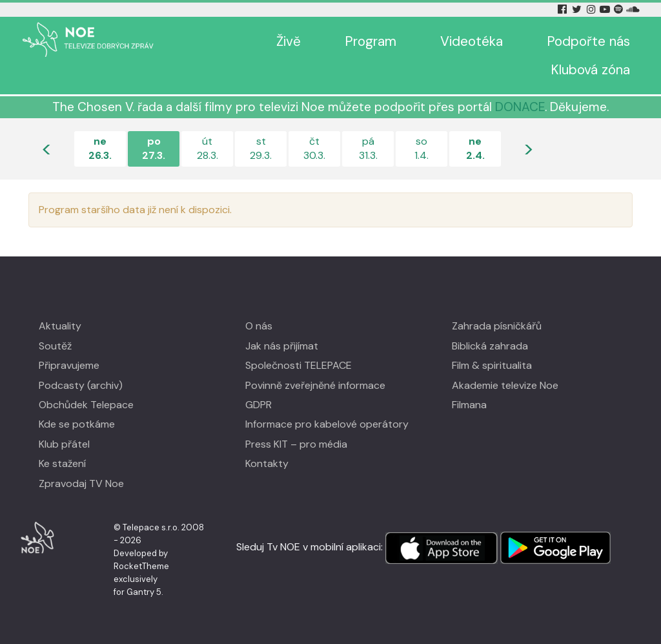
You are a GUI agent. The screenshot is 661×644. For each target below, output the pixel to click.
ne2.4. (475, 148)
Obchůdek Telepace (86, 405)
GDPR (259, 405)
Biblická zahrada (490, 346)
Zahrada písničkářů (497, 326)
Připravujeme (69, 365)
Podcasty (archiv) (81, 385)
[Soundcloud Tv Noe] (633, 9)
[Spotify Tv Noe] (620, 9)
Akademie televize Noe (505, 385)
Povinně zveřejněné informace (315, 385)
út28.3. (208, 148)
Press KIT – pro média (296, 444)
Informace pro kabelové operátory (327, 424)
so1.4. (422, 148)
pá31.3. (368, 148)
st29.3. (261, 148)
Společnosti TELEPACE (299, 365)
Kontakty (267, 463)
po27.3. (154, 148)
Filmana (469, 405)
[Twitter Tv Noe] (578, 9)
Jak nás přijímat (282, 346)
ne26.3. (100, 148)
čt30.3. (314, 148)
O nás (259, 326)
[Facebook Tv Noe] (564, 9)
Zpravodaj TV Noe (81, 483)
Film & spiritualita (492, 365)
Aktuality (60, 326)
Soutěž (55, 346)
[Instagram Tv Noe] (593, 9)
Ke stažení (62, 463)
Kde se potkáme (77, 424)
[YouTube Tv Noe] (606, 9)
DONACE (520, 107)
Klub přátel (64, 444)
